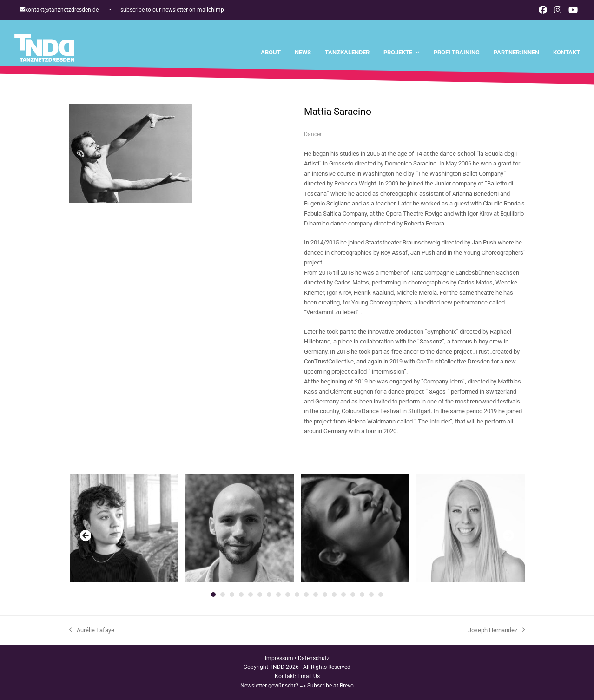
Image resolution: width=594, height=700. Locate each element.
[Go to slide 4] (241, 594)
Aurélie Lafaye (92, 631)
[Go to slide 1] (213, 594)
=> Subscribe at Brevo (327, 686)
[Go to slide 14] (334, 594)
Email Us (309, 676)
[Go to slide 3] (232, 594)
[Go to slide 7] (269, 594)
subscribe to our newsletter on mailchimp (172, 10)
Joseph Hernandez (496, 631)
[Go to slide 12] (316, 594)
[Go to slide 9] (288, 594)
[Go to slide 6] (260, 594)
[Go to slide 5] (251, 594)
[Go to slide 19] (381, 594)
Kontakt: (286, 676)
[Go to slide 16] (353, 594)
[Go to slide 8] (278, 594)
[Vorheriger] (86, 535)
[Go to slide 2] (223, 594)
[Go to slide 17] (362, 594)
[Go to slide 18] (371, 594)
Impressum (279, 658)
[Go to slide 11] (306, 594)
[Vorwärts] (508, 535)
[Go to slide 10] (297, 594)
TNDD (277, 667)
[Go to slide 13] (325, 594)
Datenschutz (314, 658)
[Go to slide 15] (343, 594)
